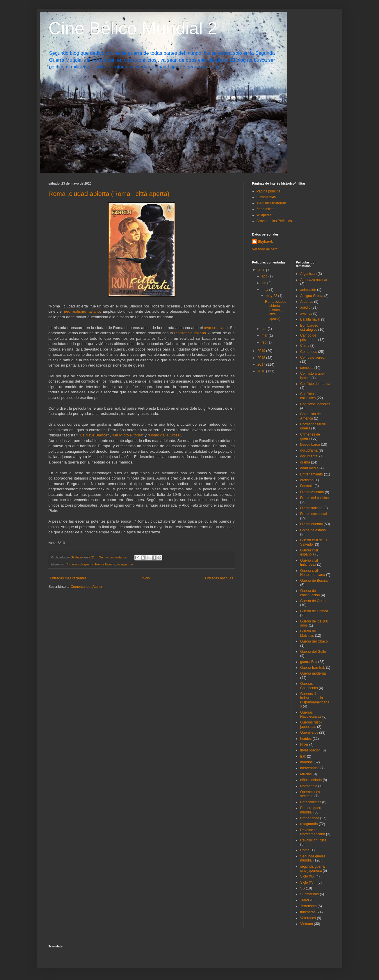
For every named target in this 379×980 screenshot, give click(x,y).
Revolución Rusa (313, 840)
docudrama (309, 450)
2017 (262, 365)
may (265, 290)
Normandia (309, 786)
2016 (262, 371)
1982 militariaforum (271, 203)
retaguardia (125, 564)
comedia (307, 368)
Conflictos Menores (315, 404)
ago (265, 276)
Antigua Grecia (312, 296)
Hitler (304, 744)
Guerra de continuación (310, 593)
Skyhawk (265, 242)
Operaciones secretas (310, 794)
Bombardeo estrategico (309, 328)
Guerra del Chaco (314, 641)
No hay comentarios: (114, 557)
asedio (305, 307)
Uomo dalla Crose (164, 435)
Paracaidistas (311, 802)
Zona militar (266, 209)
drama (305, 462)
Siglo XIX (307, 876)
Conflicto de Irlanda (315, 384)
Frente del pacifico (314, 498)
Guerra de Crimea (314, 611)
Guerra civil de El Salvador (313, 542)
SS (303, 888)
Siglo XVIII (308, 882)
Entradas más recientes (68, 578)
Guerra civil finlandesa (309, 562)
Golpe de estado (313, 530)
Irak (303, 756)
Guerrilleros (309, 733)
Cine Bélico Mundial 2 (133, 28)
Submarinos (309, 894)
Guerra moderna (313, 673)
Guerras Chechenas (309, 686)
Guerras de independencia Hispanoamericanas (315, 700)
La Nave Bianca (94, 435)
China (305, 346)
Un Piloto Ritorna (128, 435)
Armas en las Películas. (275, 221)
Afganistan (308, 274)
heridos (306, 739)
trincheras (308, 912)
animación (308, 290)
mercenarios (310, 768)
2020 (262, 270)
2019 (262, 351)
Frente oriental (311, 524)
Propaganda (310, 818)
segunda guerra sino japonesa (312, 868)
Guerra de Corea (313, 601)
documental (309, 456)
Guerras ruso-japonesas (311, 724)
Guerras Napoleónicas (311, 714)
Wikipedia (264, 215)
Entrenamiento (312, 474)
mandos (306, 762)
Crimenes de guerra (80, 564)
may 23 (272, 296)
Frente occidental (314, 514)
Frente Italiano (105, 564)
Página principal (269, 191)
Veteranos (308, 918)
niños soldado (311, 780)
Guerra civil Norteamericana (313, 573)
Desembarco (310, 445)
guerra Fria (309, 662)
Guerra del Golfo (313, 652)
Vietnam (307, 924)
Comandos (309, 352)
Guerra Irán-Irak (313, 668)
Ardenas (307, 302)
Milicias (306, 774)
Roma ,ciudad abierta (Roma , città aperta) (109, 194)
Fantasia (307, 486)
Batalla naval (310, 319)
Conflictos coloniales (308, 396)
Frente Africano (312, 492)
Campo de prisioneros (309, 337)
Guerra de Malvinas (308, 633)
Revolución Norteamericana (313, 832)
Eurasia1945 (266, 197)
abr (265, 329)
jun (264, 283)
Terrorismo (308, 906)
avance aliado (216, 328)
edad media (309, 468)
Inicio (146, 578)
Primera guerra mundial (312, 810)
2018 (262, 358)
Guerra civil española (309, 552)
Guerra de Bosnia (314, 581)
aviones (306, 314)
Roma (305, 850)
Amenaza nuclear (314, 280)
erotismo (307, 480)
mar (265, 335)
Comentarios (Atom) (86, 587)
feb (264, 342)
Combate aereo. (313, 358)
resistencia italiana (190, 333)
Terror (305, 900)
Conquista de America (311, 416)
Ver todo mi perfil (265, 249)
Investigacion (310, 750)
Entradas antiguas (219, 578)
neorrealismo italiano (82, 311)
